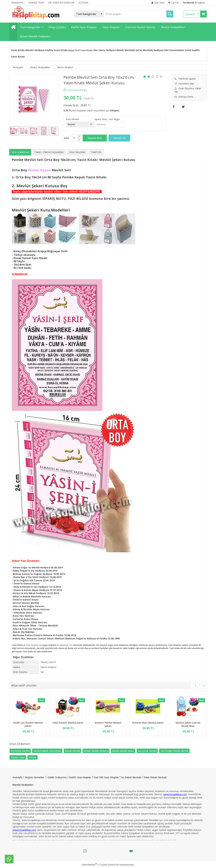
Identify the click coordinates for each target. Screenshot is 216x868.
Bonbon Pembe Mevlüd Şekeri (108, 724)
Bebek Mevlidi (72, 751)
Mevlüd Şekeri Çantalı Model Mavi (188, 724)
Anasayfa (17, 777)
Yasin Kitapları (32, 645)
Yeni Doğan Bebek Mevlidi (174, 751)
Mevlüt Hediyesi (35, 50)
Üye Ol (174, 3)
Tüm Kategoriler (30, 27)
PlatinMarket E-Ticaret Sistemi (99, 865)
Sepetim (193, 14)
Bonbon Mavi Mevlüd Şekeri (148, 723)
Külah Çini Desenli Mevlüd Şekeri (28, 724)
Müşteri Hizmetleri (35, 777)
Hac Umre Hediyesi (105, 50)
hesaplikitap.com (65, 645)
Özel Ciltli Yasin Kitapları (106, 777)
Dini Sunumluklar (174, 50)
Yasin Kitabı (18, 50)
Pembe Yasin (18, 757)
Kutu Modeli (72, 119)
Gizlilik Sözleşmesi (57, 777)
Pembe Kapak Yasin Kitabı (47, 751)
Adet (67, 138)
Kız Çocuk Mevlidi (147, 751)
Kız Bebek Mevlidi (20, 751)
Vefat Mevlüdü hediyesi (149, 50)
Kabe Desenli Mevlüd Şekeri (68, 723)
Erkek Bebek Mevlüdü (155, 777)
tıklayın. (115, 110)
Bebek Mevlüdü (126, 50)
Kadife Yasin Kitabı (56, 50)
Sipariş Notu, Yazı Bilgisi (107, 119)
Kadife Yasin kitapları (80, 777)
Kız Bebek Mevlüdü (131, 777)
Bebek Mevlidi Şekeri (123, 751)
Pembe (32, 757)
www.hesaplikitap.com (175, 794)
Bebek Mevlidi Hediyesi (96, 751)
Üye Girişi (158, 3)
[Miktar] (74, 138)
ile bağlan (194, 3)
